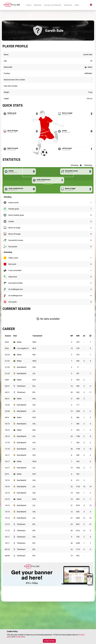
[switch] (81, 165)
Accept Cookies (49, 641)
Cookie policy (20, 637)
